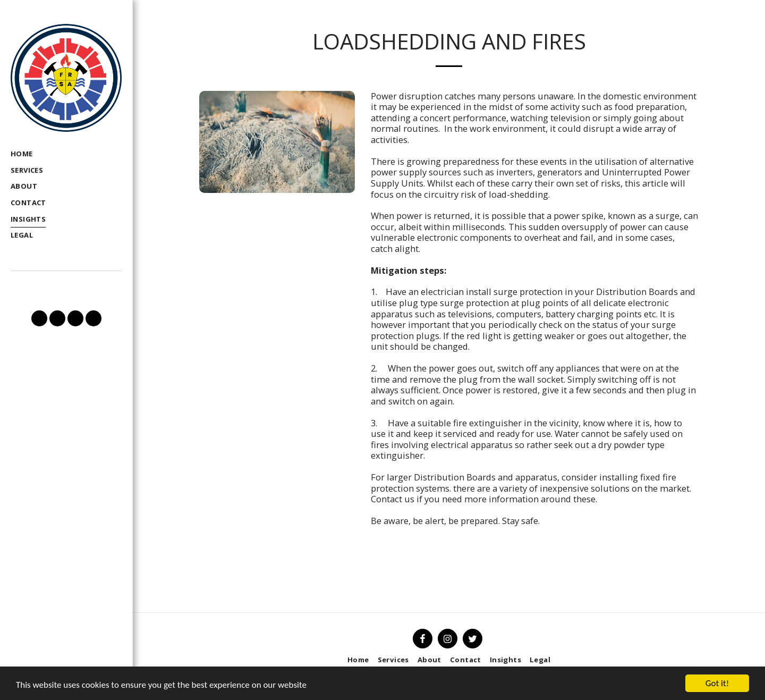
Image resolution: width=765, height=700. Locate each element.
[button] (39, 318)
